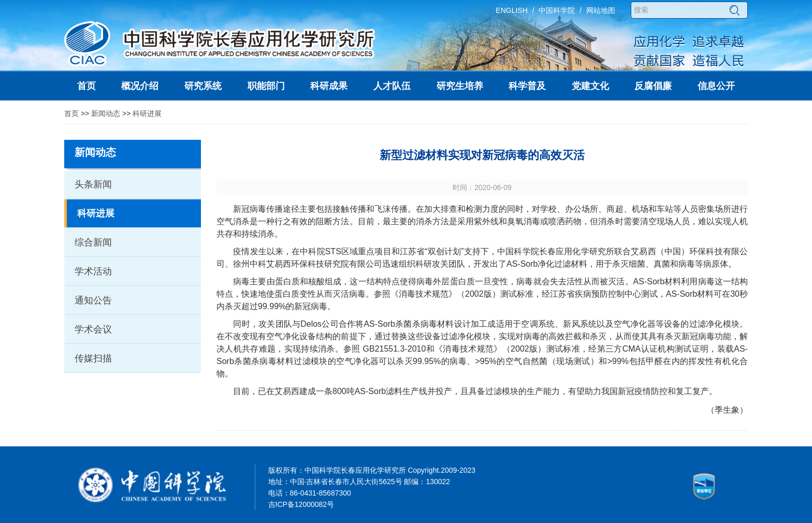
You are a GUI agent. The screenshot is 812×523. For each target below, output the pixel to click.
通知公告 (93, 300)
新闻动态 (106, 113)
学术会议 (93, 329)
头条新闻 (93, 184)
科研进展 (147, 113)
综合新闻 (93, 242)
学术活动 (93, 271)
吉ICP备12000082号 (301, 504)
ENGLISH (511, 10)
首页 (71, 113)
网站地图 (601, 10)
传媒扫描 (93, 358)
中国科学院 (557, 10)
